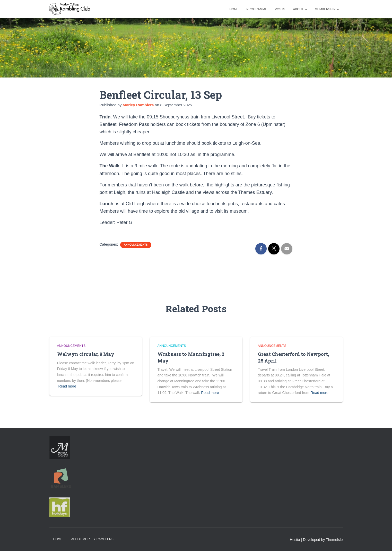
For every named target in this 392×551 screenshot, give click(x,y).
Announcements (136, 245)
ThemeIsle (334, 540)
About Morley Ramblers (92, 539)
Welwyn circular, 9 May (86, 354)
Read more (67, 386)
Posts (280, 9)
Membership (327, 9)
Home (234, 9)
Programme (257, 9)
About (300, 9)
